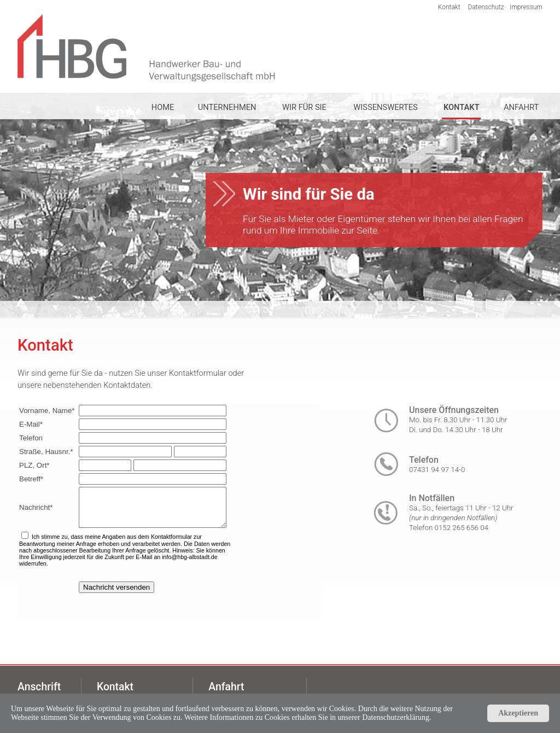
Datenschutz (486, 7)
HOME (163, 107)
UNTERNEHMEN (227, 107)
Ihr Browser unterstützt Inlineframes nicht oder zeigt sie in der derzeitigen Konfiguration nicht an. (169, 511)
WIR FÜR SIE (304, 107)
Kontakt (449, 7)
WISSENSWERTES (385, 107)
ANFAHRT (521, 107)
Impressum (526, 7)
